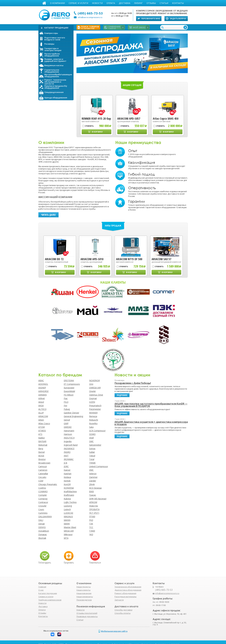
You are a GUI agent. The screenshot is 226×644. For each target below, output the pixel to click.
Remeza (93, 416)
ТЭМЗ (92, 531)
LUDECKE (68, 513)
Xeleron (93, 474)
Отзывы (151, 3)
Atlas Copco (44, 423)
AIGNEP (42, 388)
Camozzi (43, 466)
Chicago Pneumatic (48, 484)
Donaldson (44, 531)
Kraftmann (69, 495)
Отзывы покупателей (87, 613)
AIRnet (42, 398)
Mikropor (68, 534)
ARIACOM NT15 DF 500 (129, 259)
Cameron (43, 470)
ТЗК (91, 524)
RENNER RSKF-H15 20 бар (96, 119)
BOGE (41, 456)
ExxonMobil (69, 391)
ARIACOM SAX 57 (161, 259)
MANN (67, 520)
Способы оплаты (123, 613)
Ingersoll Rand (71, 445)
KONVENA (69, 488)
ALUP (41, 413)
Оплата (111, 3)
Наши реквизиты (85, 597)
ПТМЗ (92, 517)
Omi (91, 384)
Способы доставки (123, 610)
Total (92, 459)
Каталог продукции (48, 593)
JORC (66, 466)
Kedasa (67, 477)
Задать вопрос (178, 18)
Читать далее (48, 215)
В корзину (97, 132)
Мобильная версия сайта (114, 631)
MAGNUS (68, 517)
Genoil (67, 420)
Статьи (164, 3)
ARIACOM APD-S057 (129, 119)
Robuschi (94, 420)
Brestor (42, 459)
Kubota (67, 499)
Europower (69, 388)
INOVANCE (69, 449)
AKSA (41, 406)
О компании (57, 3)
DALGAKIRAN (45, 517)
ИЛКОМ (93, 502)
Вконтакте (53, 634)
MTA (66, 538)
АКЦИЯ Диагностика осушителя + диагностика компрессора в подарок (151, 423)
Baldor (42, 438)
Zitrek (92, 484)
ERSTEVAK (69, 380)
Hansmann (69, 431)
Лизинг (138, 3)
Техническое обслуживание (128, 587)
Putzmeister (95, 409)
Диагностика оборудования (128, 590)
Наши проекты (84, 587)
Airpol (41, 402)
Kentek (67, 481)
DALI (41, 520)
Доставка (125, 3)
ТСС (91, 527)
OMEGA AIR (95, 388)
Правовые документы (87, 616)
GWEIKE (68, 427)
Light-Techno (70, 502)
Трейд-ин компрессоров (50, 600)
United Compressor (99, 466)
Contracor (43, 502)
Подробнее (132, 54)
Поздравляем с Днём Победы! (133, 383)
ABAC (41, 380)
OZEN (92, 402)
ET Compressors (72, 384)
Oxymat (93, 398)
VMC (91, 470)
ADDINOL (43, 384)
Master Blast (70, 527)
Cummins (43, 513)
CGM (41, 481)
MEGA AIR (69, 531)
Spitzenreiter (95, 445)
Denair (42, 524)
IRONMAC (69, 459)
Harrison (68, 434)
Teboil (92, 456)
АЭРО (55, 15)
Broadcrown (44, 463)
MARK (67, 524)
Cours (41, 509)
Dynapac (43, 534)
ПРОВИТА (94, 509)
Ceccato (42, 477)
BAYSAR (42, 441)
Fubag (67, 409)
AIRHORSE (43, 391)
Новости (97, 3)
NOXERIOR (94, 380)
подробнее (122, 395)
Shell (91, 438)
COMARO (43, 491)
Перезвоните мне (151, 18)
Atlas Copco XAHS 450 (166, 119)
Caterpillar (43, 474)
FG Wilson (69, 395)
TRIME (92, 463)
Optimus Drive (96, 395)
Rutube (59, 634)
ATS (40, 434)
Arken (41, 420)
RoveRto (93, 423)
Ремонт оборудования (125, 593)
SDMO (92, 434)
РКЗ (91, 520)
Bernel (42, 452)
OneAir (92, 391)
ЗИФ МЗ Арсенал (98, 499)
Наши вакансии (84, 593)
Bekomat (43, 445)
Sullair (92, 452)
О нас (41, 590)
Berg (41, 449)
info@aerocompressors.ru (90, 17)
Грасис (93, 495)
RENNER (93, 413)
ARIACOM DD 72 (54, 259)
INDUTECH (69, 438)
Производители (84, 600)
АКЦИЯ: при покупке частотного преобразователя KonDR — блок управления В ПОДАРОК (151, 405)
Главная (44, 3)
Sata (91, 427)
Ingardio (68, 441)
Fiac (66, 398)
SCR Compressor (97, 431)
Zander (93, 481)
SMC (91, 441)
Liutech (67, 509)
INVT (66, 456)
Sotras (92, 449)
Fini (65, 406)
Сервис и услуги (78, 3)
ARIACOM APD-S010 (92, 259)
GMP (66, 423)
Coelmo (42, 488)
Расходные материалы (126, 597)
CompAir (43, 495)
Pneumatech (95, 406)
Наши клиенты (83, 590)
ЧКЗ (91, 534)
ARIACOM (43, 416)
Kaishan (68, 474)
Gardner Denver (71, 413)
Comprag (43, 499)
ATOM (42, 427)
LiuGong (68, 506)
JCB (65, 463)
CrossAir (42, 506)
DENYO (42, 527)
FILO (66, 402)
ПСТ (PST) (94, 513)
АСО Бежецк (95, 488)
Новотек (94, 506)
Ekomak (42, 538)
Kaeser (67, 470)
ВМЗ (91, 491)
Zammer (93, 477)
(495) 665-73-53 (90, 13)
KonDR (67, 484)
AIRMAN (42, 395)
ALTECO (42, 409)
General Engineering (73, 416)
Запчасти (119, 600)
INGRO (67, 452)
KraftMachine (70, 491)
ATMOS (42, 431)
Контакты (178, 3)
